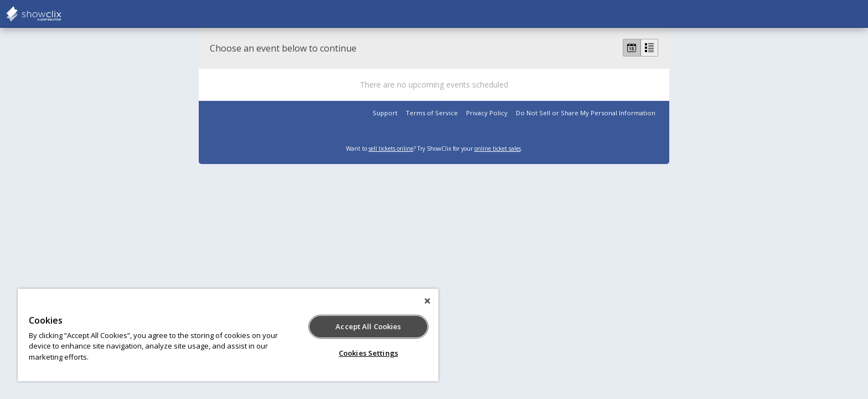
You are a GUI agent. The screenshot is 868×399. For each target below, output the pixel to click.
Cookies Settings (368, 353)
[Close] (427, 301)
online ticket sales (498, 149)
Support (385, 113)
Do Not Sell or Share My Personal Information (586, 113)
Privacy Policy (487, 113)
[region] (228, 335)
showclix (61, 14)
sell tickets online (391, 149)
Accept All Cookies (368, 326)
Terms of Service (432, 113)
